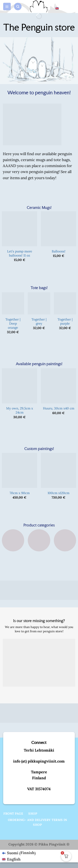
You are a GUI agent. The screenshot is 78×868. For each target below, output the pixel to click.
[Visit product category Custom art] (65, 548)
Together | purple (65, 321)
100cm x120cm (58, 493)
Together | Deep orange (13, 324)
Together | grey (39, 321)
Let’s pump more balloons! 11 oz (20, 253)
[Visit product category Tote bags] (13, 548)
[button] (7, 7)
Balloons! (59, 251)
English (61, 6)
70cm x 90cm (20, 493)
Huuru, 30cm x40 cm (59, 408)
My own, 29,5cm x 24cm (20, 410)
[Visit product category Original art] (39, 548)
